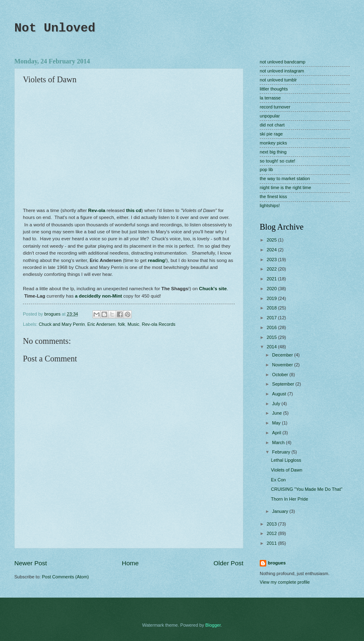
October (281, 375)
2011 (272, 543)
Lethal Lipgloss (286, 460)
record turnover (275, 107)
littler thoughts (274, 89)
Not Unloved (55, 28)
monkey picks (273, 143)
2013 (272, 524)
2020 (272, 289)
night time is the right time (285, 187)
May (277, 423)
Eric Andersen (102, 324)
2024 (272, 250)
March (279, 442)
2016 (272, 327)
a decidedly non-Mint (98, 296)
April (277, 433)
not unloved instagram (282, 71)
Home (130, 563)
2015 (272, 337)
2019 (272, 298)
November (283, 365)
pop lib (266, 169)
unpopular (270, 116)
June (277, 413)
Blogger (213, 625)
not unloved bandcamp (283, 62)
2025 (272, 240)
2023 (272, 260)
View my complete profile (285, 582)
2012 (272, 533)
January (281, 511)
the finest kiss (273, 196)
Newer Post (31, 563)
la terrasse (270, 98)
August (280, 394)
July (277, 404)
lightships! (270, 205)
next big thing (273, 152)
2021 (272, 279)
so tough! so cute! (277, 161)
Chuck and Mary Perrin (62, 324)
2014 (272, 347)
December (283, 355)
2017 (272, 318)
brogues (277, 563)
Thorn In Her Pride (290, 499)
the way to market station (285, 178)
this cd (134, 210)
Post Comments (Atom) (65, 577)
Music (134, 324)
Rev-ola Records (159, 324)
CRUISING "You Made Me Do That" (307, 489)
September (284, 384)
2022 (272, 269)
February (282, 452)
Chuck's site (213, 289)
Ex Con (279, 480)
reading (157, 260)
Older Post (228, 563)
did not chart (272, 125)
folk (121, 324)
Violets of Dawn (287, 470)
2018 (272, 308)
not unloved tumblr (278, 80)
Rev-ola (97, 210)
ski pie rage (271, 134)
